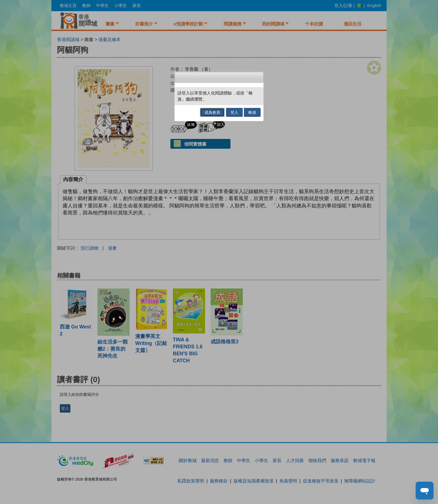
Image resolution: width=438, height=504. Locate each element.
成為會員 (212, 112)
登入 (234, 112)
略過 (252, 112)
